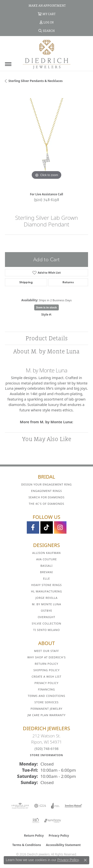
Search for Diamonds (46, 497)
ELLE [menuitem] (46, 578)
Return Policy (46, 664)
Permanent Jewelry (46, 709)
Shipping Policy (47, 670)
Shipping (26, 282)
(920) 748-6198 (47, 200)
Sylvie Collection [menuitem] (46, 623)
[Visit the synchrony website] (53, 821)
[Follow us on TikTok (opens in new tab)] (47, 527)
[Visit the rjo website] (36, 821)
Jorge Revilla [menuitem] (46, 598)
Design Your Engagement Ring (47, 484)
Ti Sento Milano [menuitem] (47, 630)
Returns (68, 282)
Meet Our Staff (46, 651)
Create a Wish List (47, 676)
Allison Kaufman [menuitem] (46, 553)
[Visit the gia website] (40, 806)
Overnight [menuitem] (46, 617)
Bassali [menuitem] (46, 566)
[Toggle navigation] (8, 64)
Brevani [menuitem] (47, 572)
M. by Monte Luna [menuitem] (47, 604)
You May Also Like (47, 439)
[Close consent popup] (85, 860)
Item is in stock (47, 307)
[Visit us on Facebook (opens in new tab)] (33, 527)
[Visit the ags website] (20, 806)
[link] (47, 5)
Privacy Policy (46, 683)
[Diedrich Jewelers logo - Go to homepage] (47, 54)
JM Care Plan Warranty (47, 715)
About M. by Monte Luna (46, 351)
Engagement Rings (46, 491)
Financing (46, 689)
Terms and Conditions (46, 696)
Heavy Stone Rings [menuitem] (46, 585)
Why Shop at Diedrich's (46, 657)
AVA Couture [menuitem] (46, 559)
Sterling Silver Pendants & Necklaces (35, 81)
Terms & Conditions (27, 845)
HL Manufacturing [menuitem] (46, 591)
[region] (46, 139)
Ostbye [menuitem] (47, 611)
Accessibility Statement (63, 845)
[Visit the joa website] (55, 806)
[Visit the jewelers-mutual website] (73, 806)
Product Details (47, 338)
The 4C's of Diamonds (46, 504)
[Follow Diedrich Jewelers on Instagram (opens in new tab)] (60, 527)
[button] (47, 14)
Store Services (46, 702)
